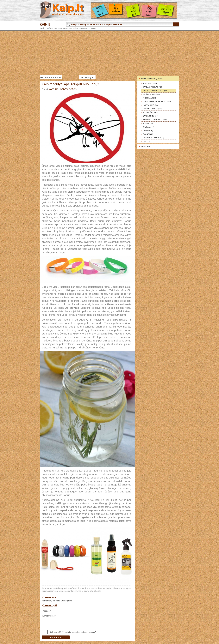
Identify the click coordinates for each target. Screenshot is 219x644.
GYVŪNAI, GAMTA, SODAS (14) (155, 91)
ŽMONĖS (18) (148, 134)
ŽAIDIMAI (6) (148, 131)
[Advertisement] (109, 53)
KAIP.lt (45, 24)
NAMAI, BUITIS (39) (150, 116)
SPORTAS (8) (148, 123)
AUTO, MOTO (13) (150, 83)
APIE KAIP (145, 147)
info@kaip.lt (95, 591)
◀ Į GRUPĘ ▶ (87, 77)
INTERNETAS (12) (150, 98)
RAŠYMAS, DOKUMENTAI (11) (155, 120)
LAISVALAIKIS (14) (150, 105)
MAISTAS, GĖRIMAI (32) (152, 109)
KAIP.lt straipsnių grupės (151, 78)
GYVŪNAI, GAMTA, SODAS (56, 28)
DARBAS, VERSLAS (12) (152, 87)
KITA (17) (146, 141)
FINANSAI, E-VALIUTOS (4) (153, 138)
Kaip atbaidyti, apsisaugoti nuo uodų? (82, 28)
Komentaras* (86, 622)
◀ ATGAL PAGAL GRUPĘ (51, 77)
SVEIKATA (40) (148, 127)
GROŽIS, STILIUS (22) (151, 94)
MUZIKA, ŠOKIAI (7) (150, 112)
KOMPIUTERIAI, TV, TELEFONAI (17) (157, 102)
